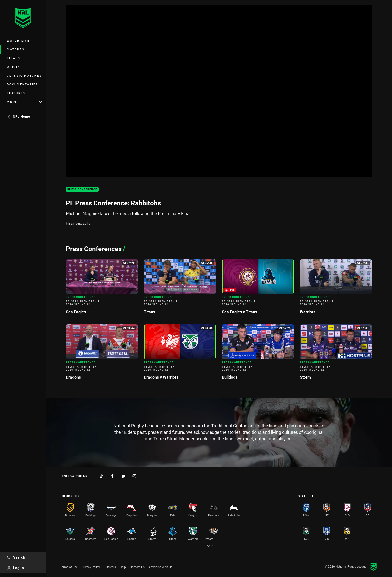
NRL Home (19, 116)
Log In (16, 568)
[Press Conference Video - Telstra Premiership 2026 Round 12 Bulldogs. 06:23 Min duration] (258, 354)
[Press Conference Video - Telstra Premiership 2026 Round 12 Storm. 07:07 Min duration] (336, 354)
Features (16, 93)
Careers (111, 567)
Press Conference (82, 190)
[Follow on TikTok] (101, 476)
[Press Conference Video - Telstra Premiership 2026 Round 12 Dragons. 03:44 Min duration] (102, 354)
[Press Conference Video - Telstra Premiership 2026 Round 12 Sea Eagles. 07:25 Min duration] (102, 289)
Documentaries (23, 84)
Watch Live (18, 41)
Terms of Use (69, 567)
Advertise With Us (161, 567)
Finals (14, 58)
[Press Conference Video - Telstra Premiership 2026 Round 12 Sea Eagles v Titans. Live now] (258, 289)
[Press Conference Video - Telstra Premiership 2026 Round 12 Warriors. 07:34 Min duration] (336, 289)
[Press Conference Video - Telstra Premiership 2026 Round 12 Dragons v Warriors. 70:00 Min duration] (180, 354)
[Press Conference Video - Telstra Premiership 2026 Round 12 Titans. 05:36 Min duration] (180, 289)
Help (123, 567)
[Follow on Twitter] (123, 476)
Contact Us (137, 567)
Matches (16, 49)
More (24, 102)
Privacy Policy (91, 567)
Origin (14, 67)
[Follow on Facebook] (112, 476)
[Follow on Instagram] (134, 476)
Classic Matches (24, 76)
